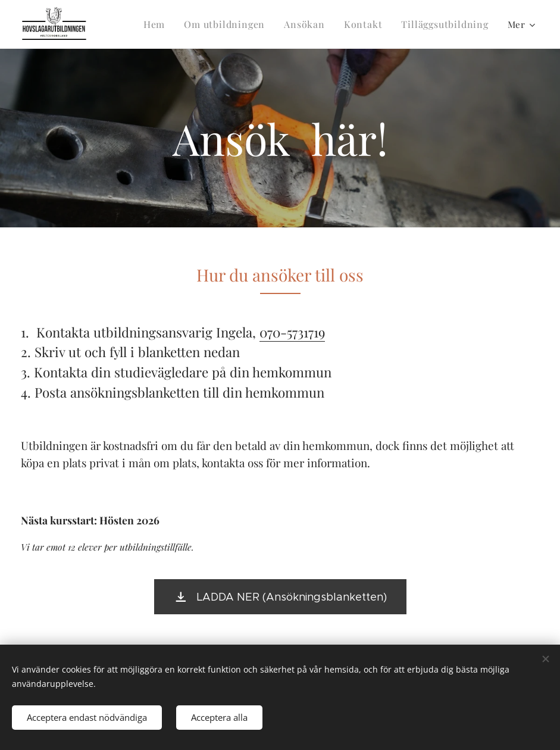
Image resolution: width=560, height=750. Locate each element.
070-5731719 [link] (292, 332)
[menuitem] (172, 24)
